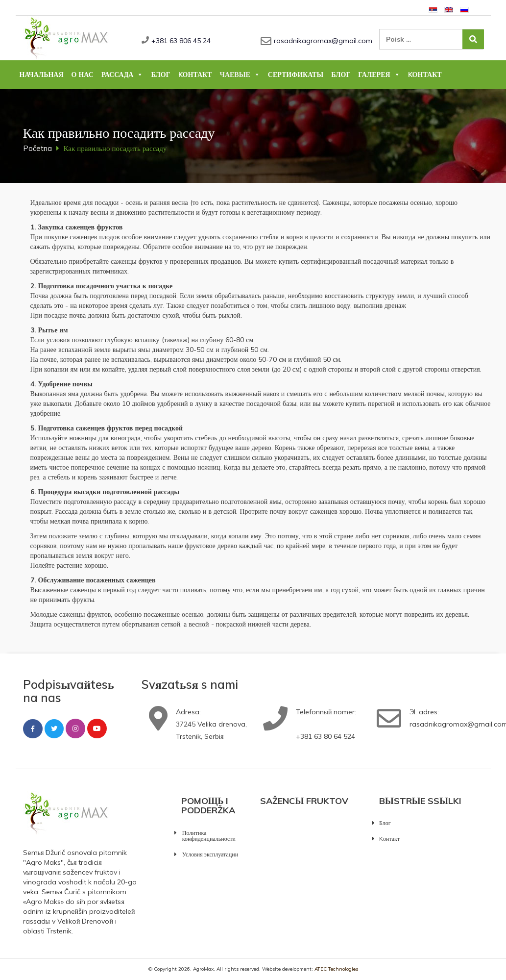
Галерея (379, 75)
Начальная (42, 75)
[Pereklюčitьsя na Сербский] (433, 9)
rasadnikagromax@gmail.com (323, 41)
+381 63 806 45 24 (181, 41)
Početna (37, 148)
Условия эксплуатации (210, 854)
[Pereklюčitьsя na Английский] (449, 9)
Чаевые (240, 75)
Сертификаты (296, 75)
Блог (160, 75)
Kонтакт (195, 75)
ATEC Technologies (336, 969)
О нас (83, 75)
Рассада (122, 75)
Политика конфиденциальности (209, 836)
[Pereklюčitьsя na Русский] (464, 9)
